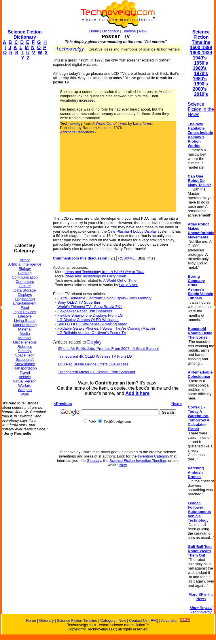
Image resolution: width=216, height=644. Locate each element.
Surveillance (25, 364)
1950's (201, 63)
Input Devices (25, 312)
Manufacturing (25, 325)
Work (25, 394)
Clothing (25, 273)
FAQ (154, 620)
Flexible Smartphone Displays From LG (90, 315)
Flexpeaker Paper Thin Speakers (85, 311)
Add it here (137, 393)
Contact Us (138, 620)
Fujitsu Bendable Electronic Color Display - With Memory (104, 298)
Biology (25, 269)
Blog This (145, 258)
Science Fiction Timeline (201, 37)
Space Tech (25, 355)
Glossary (94, 461)
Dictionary (111, 31)
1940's (200, 58)
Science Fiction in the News (201, 109)
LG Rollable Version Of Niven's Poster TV (92, 333)
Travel (25, 373)
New (143, 31)
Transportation (25, 368)
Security (25, 351)
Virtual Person (25, 381)
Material (25, 329)
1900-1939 (201, 53)
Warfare (25, 386)
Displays (25, 295)
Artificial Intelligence (25, 264)
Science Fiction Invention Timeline (138, 461)
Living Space (25, 321)
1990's (201, 84)
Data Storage (25, 290)
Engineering (25, 299)
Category (108, 620)
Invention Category (153, 456)
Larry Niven (143, 123)
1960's (200, 68)
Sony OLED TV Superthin (79, 302)
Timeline (129, 31)
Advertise (169, 620)
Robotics (25, 347)
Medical (25, 338)
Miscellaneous (25, 342)
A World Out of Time (120, 280)
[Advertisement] (25, 152)
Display (94, 342)
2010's (201, 94)
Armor (25, 260)
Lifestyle (25, 316)
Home (94, 31)
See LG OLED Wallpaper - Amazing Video (92, 324)
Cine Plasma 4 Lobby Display (132, 231)
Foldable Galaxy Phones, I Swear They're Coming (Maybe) (106, 328)
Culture (25, 286)
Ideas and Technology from (105, 272)
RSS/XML (127, 258)
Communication (25, 277)
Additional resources (77, 132)
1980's (200, 79)
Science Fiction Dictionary (25, 34)
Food (25, 308)
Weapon (25, 390)
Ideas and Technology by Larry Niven (96, 276)
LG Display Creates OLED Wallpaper (88, 320)
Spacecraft (25, 360)
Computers (25, 282)
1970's (201, 73)
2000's (200, 89)
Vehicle (25, 377)
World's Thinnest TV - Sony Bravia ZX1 (90, 307)
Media (25, 334)
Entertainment (25, 303)
